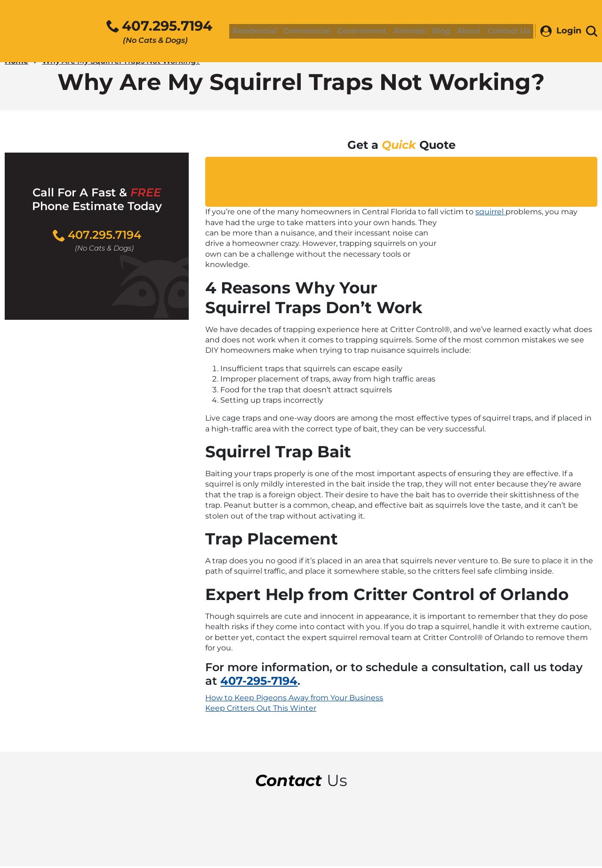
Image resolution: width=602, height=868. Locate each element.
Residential (265, 32)
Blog (445, 32)
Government (369, 32)
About (470, 32)
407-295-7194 (259, 683)
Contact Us (509, 32)
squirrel (490, 214)
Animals (415, 32)
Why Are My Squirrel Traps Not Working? (121, 63)
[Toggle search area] (592, 32)
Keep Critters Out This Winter (261, 710)
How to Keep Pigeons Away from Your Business (294, 700)
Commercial (316, 32)
